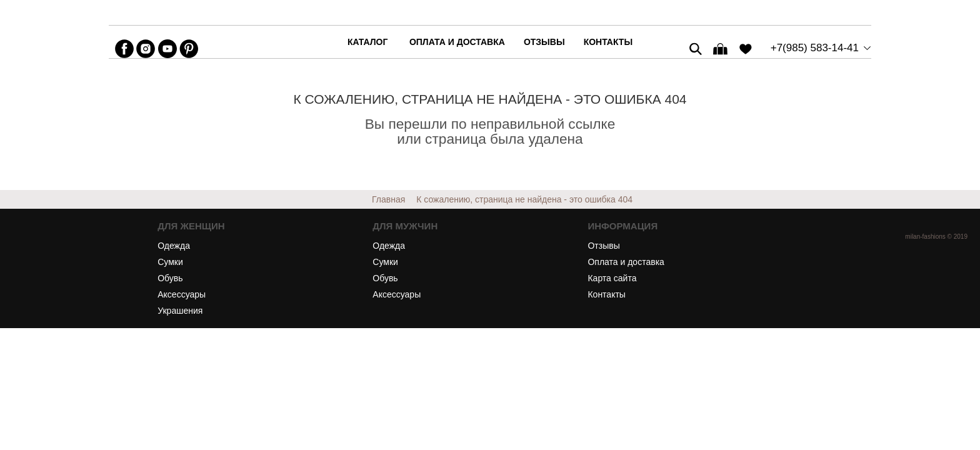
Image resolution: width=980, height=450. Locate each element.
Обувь (170, 278)
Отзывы (544, 42)
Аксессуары (182, 294)
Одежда (174, 246)
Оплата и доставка (457, 42)
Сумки (170, 262)
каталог (368, 42)
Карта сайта (612, 278)
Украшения (180, 311)
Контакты (608, 42)
